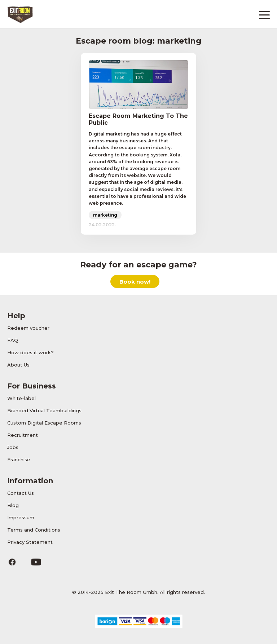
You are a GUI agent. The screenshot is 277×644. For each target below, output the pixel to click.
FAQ (13, 340)
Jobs (13, 447)
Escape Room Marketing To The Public (138, 119)
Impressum (21, 518)
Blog (13, 505)
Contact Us (21, 493)
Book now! (135, 282)
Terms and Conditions (34, 530)
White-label (21, 398)
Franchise (19, 459)
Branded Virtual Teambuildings (44, 410)
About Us (18, 365)
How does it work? (30, 352)
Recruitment (23, 435)
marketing (105, 215)
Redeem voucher (28, 328)
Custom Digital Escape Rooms (44, 423)
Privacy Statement (30, 542)
